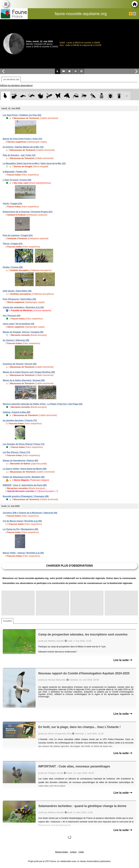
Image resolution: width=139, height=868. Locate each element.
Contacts (73, 852)
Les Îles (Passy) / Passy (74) (16, 452)
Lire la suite (123, 660)
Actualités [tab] (7, 621)
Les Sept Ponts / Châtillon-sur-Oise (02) (22, 115)
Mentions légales (62, 852)
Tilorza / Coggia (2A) (13, 244)
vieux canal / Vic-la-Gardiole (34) (18, 324)
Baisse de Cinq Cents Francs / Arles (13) (22, 139)
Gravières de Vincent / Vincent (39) (20, 364)
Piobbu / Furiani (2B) (13, 267)
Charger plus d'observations (69, 566)
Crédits (81, 852)
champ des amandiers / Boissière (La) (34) (23, 307)
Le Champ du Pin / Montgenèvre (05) (20, 529)
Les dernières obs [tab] (11, 80)
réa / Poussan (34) (12, 316)
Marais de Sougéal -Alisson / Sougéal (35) (23, 332)
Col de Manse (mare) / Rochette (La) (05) (22, 521)
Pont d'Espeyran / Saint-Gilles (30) (19, 299)
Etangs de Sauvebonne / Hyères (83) (20, 461)
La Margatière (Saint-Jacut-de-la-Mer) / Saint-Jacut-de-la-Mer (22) (34, 163)
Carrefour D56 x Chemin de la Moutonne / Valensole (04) (30, 513)
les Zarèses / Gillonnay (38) (16, 340)
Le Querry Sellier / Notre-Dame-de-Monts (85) (25, 469)
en (134, 14)
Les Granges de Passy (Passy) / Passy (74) (24, 444)
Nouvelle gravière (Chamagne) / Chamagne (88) (26, 496)
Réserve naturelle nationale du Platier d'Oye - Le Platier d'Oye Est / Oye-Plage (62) (43, 404)
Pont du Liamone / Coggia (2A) (18, 235)
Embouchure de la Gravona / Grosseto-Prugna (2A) (28, 212)
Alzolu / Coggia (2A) (12, 204)
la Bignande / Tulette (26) (15, 172)
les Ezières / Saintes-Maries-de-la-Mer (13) (23, 147)
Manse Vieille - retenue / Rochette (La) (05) (23, 553)
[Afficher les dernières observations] (16, 85)
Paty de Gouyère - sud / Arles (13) (19, 155)
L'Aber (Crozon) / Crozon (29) (17, 180)
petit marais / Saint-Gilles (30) (17, 291)
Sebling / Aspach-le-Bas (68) (16, 412)
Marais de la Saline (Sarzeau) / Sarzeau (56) (24, 380)
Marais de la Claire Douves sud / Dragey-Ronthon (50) (29, 372)
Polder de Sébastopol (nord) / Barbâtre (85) (24, 477)
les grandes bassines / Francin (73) (20, 420)
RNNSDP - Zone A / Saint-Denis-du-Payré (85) (25, 485)
